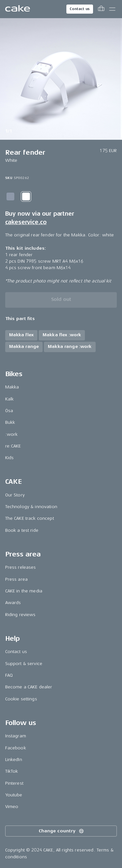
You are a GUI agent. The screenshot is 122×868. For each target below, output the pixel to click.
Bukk (10, 422)
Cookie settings (21, 699)
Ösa (9, 411)
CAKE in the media (24, 591)
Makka (12, 387)
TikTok (12, 771)
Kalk (10, 399)
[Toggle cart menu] (101, 9)
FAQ (9, 675)
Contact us (80, 9)
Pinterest (14, 783)
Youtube (14, 795)
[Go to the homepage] (18, 9)
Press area (16, 579)
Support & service (24, 664)
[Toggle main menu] (112, 9)
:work (12, 434)
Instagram (16, 736)
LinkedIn (14, 760)
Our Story (15, 495)
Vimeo (12, 807)
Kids (10, 458)
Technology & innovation (31, 507)
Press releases (21, 567)
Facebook (16, 748)
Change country (61, 831)
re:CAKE (13, 446)
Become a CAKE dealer (29, 687)
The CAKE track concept (30, 518)
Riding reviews (20, 615)
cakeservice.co (26, 222)
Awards (13, 603)
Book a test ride (22, 530)
